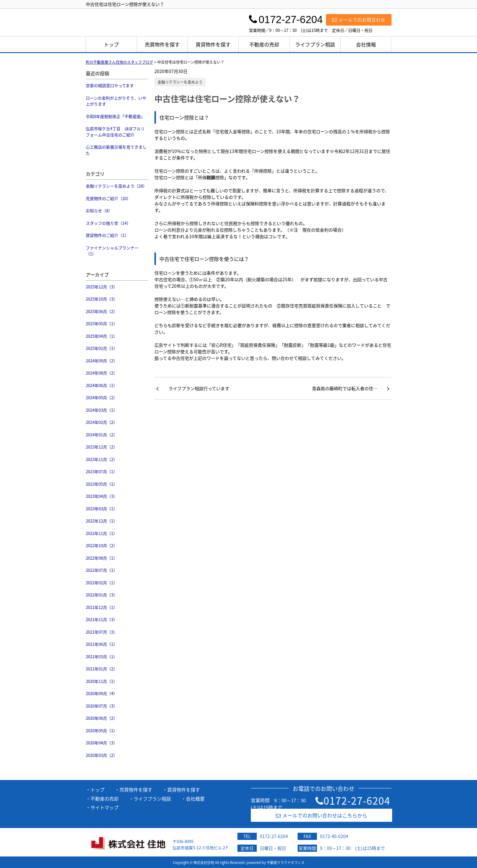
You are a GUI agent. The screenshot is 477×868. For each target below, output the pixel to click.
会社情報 (366, 44)
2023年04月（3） (102, 496)
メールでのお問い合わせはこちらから (321, 815)
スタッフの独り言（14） (108, 223)
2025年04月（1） (102, 336)
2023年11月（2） (102, 459)
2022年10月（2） (102, 545)
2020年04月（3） (102, 743)
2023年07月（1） (102, 471)
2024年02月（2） (102, 422)
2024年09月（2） (102, 361)
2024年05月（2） (102, 397)
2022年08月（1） (102, 558)
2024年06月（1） (102, 385)
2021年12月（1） (102, 607)
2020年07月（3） (102, 706)
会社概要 (195, 799)
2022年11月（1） (102, 533)
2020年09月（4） (102, 693)
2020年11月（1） (102, 681)
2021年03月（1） (102, 657)
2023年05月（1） (102, 484)
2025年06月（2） (102, 311)
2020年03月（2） (102, 755)
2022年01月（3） (102, 595)
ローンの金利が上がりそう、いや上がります (116, 101)
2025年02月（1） (102, 348)
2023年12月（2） (102, 447)
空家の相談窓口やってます (110, 85)
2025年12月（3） (102, 287)
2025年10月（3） (102, 299)
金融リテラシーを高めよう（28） (116, 186)
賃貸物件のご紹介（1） (107, 235)
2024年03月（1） (102, 410)
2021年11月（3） (102, 619)
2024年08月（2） (102, 373)
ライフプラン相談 (315, 44)
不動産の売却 (264, 44)
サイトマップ (105, 807)
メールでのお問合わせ (359, 20)
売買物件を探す (162, 44)
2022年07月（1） (102, 570)
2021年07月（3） (102, 632)
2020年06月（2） (102, 718)
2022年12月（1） (102, 521)
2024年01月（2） (102, 435)
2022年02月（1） (102, 583)
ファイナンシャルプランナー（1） (112, 251)
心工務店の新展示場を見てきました (116, 150)
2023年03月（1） (102, 509)
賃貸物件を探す (213, 44)
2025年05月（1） (102, 324)
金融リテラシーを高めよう (180, 82)
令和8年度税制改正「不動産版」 (115, 116)
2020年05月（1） (102, 731)
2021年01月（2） (102, 669)
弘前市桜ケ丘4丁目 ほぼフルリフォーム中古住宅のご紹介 (115, 132)
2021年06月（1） (102, 644)
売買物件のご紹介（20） (108, 198)
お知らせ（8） (99, 211)
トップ (111, 44)
